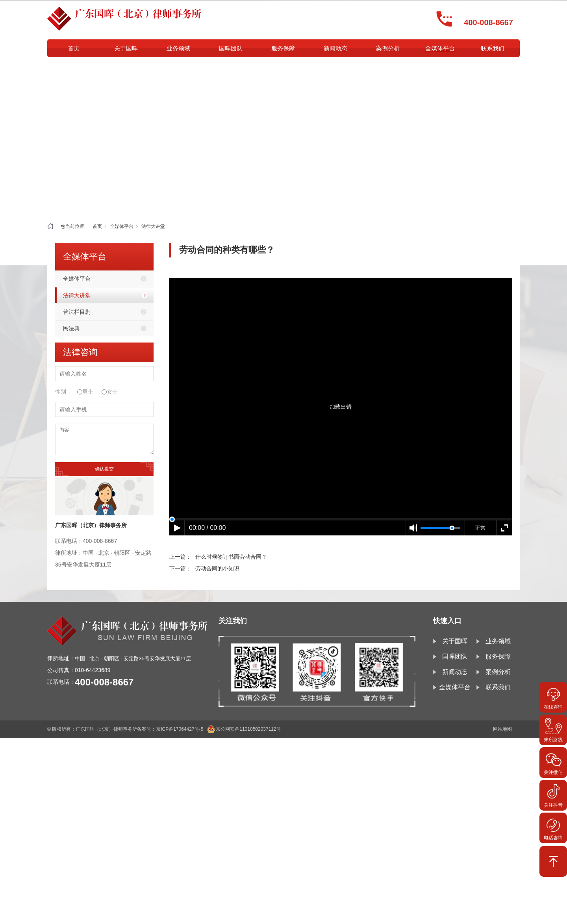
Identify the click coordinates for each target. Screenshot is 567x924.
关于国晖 (126, 48)
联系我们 (493, 48)
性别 (61, 392)
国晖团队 (231, 48)
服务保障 (283, 48)
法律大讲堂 (153, 226)
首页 (74, 48)
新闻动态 (335, 48)
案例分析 (388, 48)
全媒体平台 (440, 48)
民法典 (71, 328)
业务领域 (178, 48)
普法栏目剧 (77, 312)
